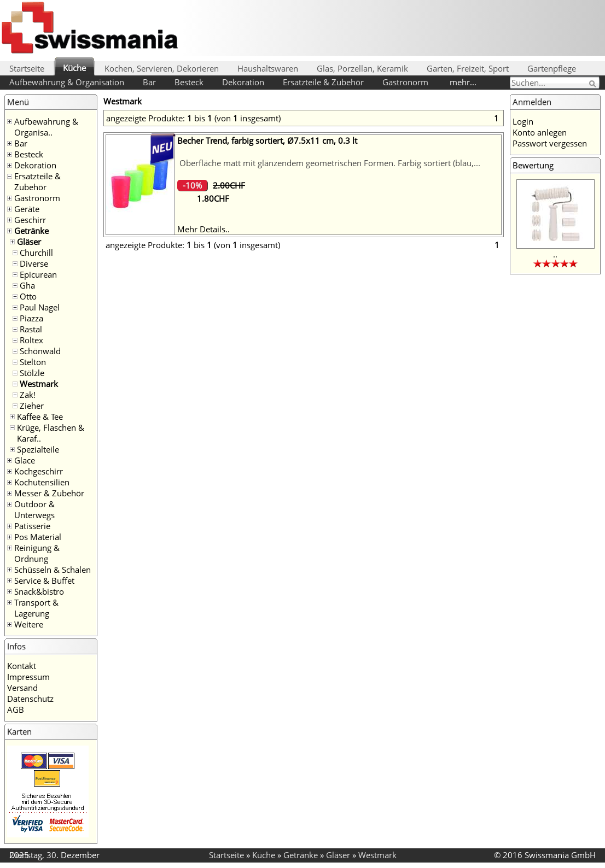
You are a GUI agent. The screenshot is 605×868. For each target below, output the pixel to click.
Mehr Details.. (203, 229)
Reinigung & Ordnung (37, 553)
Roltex (31, 340)
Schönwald (40, 351)
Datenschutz (30, 699)
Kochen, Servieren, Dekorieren (162, 68)
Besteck (189, 82)
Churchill (36, 253)
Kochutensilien (42, 482)
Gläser (29, 242)
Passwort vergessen (550, 143)
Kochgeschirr (39, 471)
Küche (74, 68)
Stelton (33, 362)
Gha (27, 285)
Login (523, 121)
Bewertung (533, 165)
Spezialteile (38, 449)
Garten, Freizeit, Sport (468, 68)
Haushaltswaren (268, 68)
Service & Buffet (44, 580)
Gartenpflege (552, 68)
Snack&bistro (39, 591)
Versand (22, 688)
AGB (16, 709)
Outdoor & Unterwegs (34, 509)
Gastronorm (405, 82)
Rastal (31, 329)
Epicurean (38, 274)
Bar (149, 82)
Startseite (27, 68)
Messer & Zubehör (49, 493)
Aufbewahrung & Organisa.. (46, 127)
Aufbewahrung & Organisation (67, 82)
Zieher (32, 406)
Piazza (31, 318)
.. (555, 254)
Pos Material (38, 537)
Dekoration (243, 82)
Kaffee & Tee (40, 417)
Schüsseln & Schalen (53, 570)
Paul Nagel (40, 307)
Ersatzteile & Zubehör (323, 82)
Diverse (34, 263)
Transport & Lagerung (36, 608)
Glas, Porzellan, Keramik (362, 68)
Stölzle (32, 373)
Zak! (28, 395)
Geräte (27, 209)
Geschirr (30, 220)
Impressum (28, 677)
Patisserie (32, 526)
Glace (25, 460)
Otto (28, 296)
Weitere (29, 624)
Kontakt (22, 666)
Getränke (31, 231)
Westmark (39, 384)
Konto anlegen (540, 132)
